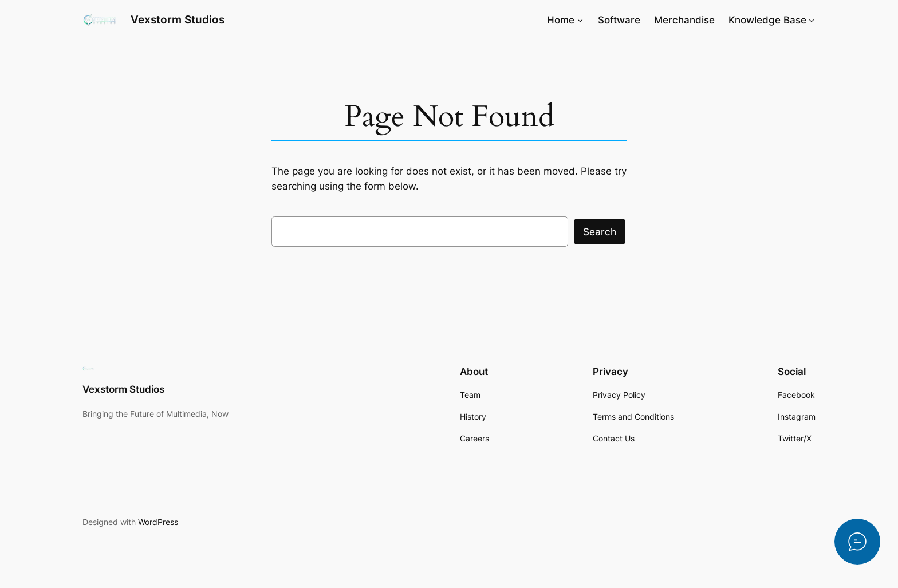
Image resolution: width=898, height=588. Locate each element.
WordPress (158, 522)
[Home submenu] (580, 20)
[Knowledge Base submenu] (812, 20)
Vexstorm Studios (178, 19)
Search (600, 232)
